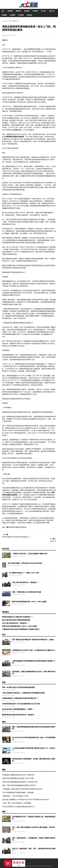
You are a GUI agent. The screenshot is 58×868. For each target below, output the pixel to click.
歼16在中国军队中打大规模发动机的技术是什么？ (19, 807)
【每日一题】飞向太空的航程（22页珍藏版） (17, 803)
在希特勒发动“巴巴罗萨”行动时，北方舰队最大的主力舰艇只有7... (34, 650)
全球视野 (13, 15)
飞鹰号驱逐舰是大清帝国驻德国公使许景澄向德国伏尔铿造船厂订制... (34, 662)
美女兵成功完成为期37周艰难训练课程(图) (16, 620)
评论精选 (35, 11)
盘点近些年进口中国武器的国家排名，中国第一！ (18, 709)
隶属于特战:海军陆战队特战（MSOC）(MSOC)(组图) (29, 602)
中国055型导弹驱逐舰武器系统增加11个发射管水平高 (20, 782)
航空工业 (52, 11)
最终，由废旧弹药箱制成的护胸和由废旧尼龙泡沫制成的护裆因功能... (34, 728)
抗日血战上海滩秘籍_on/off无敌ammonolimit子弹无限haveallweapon (26, 799)
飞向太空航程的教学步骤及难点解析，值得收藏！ (18, 792)
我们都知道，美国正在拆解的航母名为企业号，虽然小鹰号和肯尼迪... (34, 672)
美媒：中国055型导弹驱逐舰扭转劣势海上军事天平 (19, 785)
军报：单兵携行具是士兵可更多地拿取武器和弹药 (18, 687)
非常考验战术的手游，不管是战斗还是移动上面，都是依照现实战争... (34, 818)
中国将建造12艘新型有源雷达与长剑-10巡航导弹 (18, 775)
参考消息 (29, 15)
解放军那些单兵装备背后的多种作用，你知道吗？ (18, 715)
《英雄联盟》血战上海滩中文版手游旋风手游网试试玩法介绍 (22, 789)
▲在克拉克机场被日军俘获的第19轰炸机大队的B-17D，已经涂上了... (34, 749)
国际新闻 (18, 11)
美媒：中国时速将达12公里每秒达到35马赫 (27, 592)
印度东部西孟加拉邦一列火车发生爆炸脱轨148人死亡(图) (21, 704)
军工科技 (44, 11)
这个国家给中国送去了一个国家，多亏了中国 (24, 573)
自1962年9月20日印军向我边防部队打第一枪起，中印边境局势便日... (34, 738)
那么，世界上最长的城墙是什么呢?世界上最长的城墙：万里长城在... (33, 828)
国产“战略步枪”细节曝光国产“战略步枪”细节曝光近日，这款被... (34, 640)
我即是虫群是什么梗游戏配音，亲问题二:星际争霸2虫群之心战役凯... (34, 760)
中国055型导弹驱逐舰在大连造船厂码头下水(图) (18, 778)
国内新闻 (27, 11)
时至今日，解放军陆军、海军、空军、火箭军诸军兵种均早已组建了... (34, 849)
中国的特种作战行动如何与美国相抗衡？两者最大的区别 (21, 629)
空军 (31, 49)
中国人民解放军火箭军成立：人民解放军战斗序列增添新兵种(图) (23, 693)
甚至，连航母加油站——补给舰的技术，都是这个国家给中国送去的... (34, 839)
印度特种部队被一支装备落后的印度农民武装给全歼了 (20, 698)
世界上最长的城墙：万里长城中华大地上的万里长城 (25, 563)
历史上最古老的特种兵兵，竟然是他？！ (26, 582)
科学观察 (21, 15)
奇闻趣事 (4, 15)
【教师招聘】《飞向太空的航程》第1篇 (15, 796)
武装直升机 (18, 130)
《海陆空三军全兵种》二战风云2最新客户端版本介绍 (30, 554)
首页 (3, 11)
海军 (4, 40)
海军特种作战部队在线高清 (17, 527)
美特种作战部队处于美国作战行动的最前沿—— (18, 617)
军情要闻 (10, 11)
